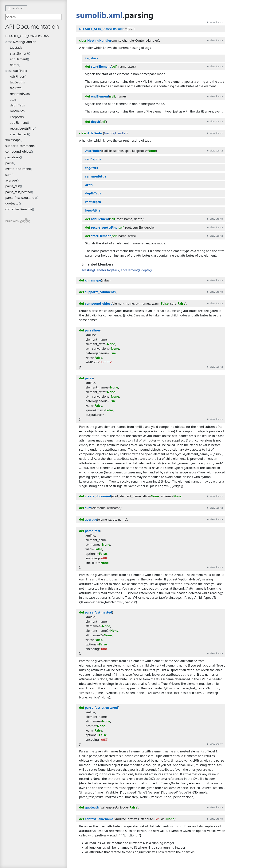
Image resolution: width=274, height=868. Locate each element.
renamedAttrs (20, 94)
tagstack (16, 48)
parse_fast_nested (18, 192)
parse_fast (13, 186)
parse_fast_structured (21, 198)
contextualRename (19, 209)
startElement (19, 53)
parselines (13, 157)
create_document (18, 169)
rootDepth (17, 111)
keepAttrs (17, 117)
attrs (13, 100)
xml (116, 15)
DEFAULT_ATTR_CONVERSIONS (27, 36)
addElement (18, 123)
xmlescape (13, 140)
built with (18, 221)
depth (14, 65)
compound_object (18, 151)
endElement (18, 59)
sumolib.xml (16, 8)
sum (8, 175)
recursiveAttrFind (22, 128)
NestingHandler (24, 42)
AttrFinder (20, 71)
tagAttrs (16, 88)
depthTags (17, 105)
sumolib (91, 15)
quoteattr (12, 203)
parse (9, 163)
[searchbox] (33, 17)
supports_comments (20, 146)
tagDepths (17, 82)
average (11, 180)
